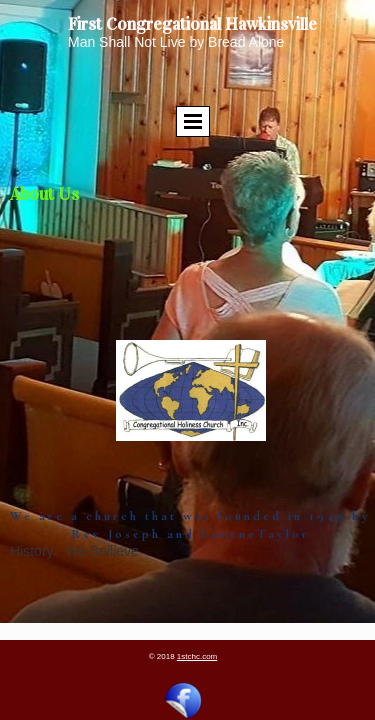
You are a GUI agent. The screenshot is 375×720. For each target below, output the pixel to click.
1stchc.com (197, 656)
